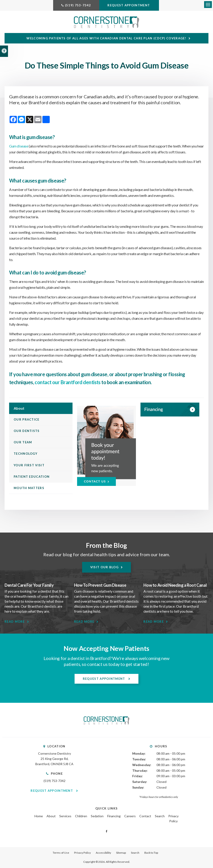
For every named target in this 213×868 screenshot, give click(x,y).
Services (65, 816)
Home (39, 816)
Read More (15, 622)
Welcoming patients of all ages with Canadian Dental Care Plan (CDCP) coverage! (107, 39)
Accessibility (103, 853)
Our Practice (27, 420)
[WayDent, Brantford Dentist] (170, 410)
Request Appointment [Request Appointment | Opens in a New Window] (129, 5)
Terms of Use (61, 853)
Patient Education (32, 477)
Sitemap (121, 853)
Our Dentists (27, 431)
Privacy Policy (82, 853)
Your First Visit (29, 466)
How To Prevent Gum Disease (100, 586)
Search (160, 816)
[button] (183, 78)
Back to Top (151, 853)
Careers (130, 816)
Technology (26, 454)
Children (81, 816)
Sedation (97, 816)
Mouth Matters (29, 488)
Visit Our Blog (104, 568)
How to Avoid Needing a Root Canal (175, 586)
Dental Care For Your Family (29, 586)
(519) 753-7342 (78, 5)
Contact (145, 816)
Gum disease (19, 146)
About (51, 816)
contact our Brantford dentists (67, 383)
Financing (114, 816)
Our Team (23, 443)
